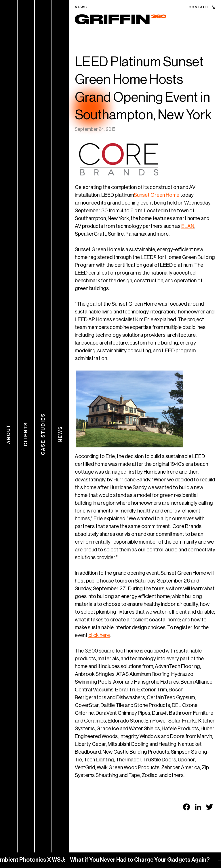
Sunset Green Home (157, 195)
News (81, 7)
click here (99, 635)
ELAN (188, 226)
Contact (199, 7)
